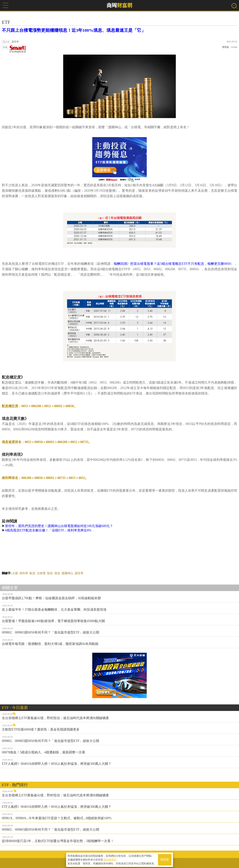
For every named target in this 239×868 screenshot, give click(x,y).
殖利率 (24, 573)
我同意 (165, 859)
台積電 (41, 573)
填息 (57, 573)
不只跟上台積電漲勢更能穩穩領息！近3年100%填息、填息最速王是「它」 (74, 30)
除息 (50, 573)
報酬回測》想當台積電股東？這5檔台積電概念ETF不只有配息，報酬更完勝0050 (172, 264)
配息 (33, 573)
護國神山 (67, 573)
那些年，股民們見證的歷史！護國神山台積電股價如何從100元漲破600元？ (59, 526)
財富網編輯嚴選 (18, 49)
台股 (15, 573)
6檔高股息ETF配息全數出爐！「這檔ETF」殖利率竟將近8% (48, 530)
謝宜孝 (79, 573)
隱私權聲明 (110, 859)
